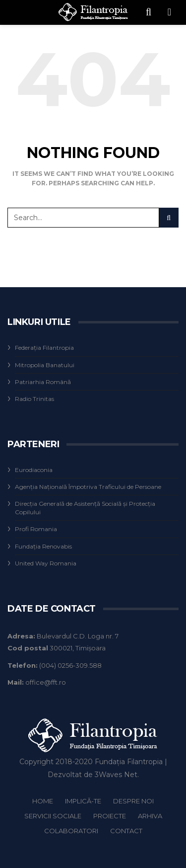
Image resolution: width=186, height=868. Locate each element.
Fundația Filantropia (129, 762)
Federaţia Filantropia (44, 348)
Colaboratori (71, 831)
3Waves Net (116, 775)
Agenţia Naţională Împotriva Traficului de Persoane (88, 487)
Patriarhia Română (43, 382)
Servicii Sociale (53, 816)
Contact (126, 831)
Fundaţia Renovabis (43, 546)
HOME (43, 801)
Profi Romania (36, 529)
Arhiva (150, 816)
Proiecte (110, 816)
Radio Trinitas (34, 399)
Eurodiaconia (34, 470)
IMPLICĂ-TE (83, 801)
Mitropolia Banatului (45, 365)
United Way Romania (46, 563)
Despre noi (133, 801)
